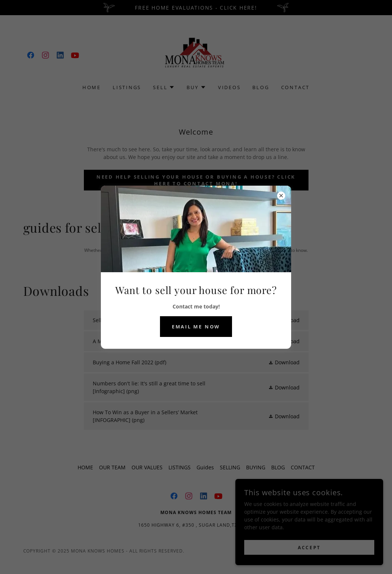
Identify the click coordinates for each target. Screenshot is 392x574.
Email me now (196, 327)
